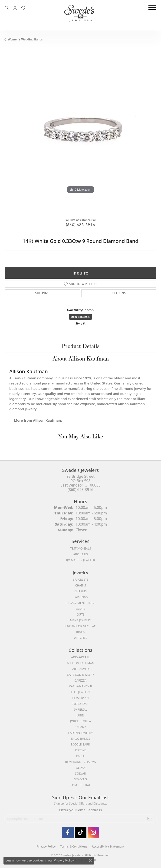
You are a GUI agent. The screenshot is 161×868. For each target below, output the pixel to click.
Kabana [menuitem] (80, 727)
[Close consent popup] (90, 861)
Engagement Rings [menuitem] (81, 603)
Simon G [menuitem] (80, 779)
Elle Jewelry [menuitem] (80, 692)
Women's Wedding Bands (25, 39)
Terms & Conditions (74, 846)
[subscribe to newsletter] (150, 818)
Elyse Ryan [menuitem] (80, 698)
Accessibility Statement (108, 846)
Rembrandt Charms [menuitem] (80, 762)
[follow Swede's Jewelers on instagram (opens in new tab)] (93, 832)
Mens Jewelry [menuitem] (80, 620)
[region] (80, 131)
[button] (7, 8)
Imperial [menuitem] (81, 709)
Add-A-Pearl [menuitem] (80, 657)
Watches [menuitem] (80, 638)
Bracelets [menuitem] (80, 580)
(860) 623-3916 (80, 224)
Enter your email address (81, 810)
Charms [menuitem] (80, 591)
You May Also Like (80, 436)
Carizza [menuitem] (80, 680)
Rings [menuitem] (80, 632)
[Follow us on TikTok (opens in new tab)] (81, 832)
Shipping (42, 293)
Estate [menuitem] (81, 609)
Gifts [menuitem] (80, 614)
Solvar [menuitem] (80, 773)
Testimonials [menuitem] (80, 548)
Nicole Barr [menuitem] (80, 744)
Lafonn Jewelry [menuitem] (81, 733)
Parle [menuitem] (80, 756)
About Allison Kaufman (81, 358)
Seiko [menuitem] (80, 768)
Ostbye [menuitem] (80, 750)
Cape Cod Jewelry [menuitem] (80, 675)
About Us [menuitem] (80, 554)
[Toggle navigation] (152, 7)
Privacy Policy (46, 846)
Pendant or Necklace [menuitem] (81, 626)
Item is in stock (81, 317)
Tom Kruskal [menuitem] (80, 785)
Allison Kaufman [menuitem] (81, 663)
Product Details (80, 346)
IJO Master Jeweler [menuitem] (80, 560)
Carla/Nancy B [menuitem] (80, 686)
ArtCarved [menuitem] (80, 669)
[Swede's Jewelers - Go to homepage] (81, 15)
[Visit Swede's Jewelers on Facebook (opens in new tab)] (68, 832)
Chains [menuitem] (80, 585)
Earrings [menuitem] (81, 597)
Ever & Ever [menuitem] (81, 704)
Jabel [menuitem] (81, 715)
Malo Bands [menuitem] (80, 739)
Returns (119, 293)
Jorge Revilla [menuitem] (81, 721)
